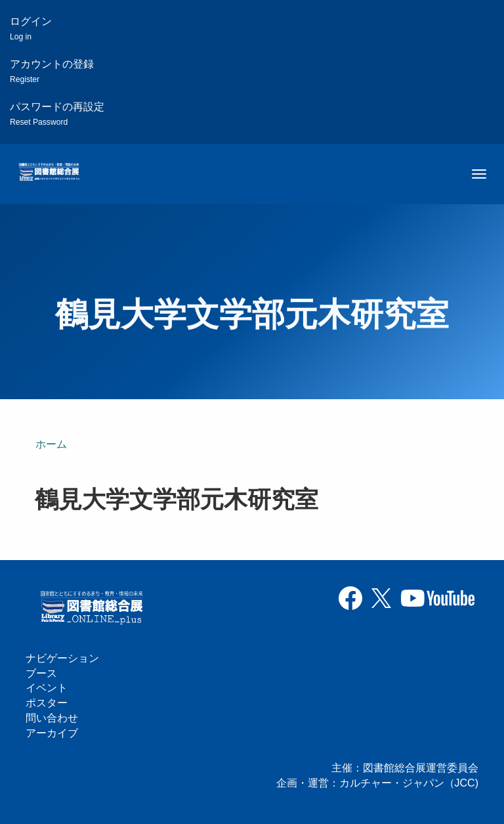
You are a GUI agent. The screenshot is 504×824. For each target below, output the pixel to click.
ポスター (47, 703)
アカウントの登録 (52, 71)
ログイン (31, 29)
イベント (47, 688)
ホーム (51, 444)
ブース (41, 673)
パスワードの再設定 (57, 114)
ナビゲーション (62, 658)
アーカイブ (52, 733)
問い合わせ (52, 718)
